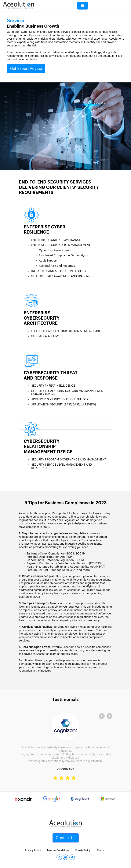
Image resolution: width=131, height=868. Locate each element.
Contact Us (66, 838)
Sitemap (101, 850)
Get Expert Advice (26, 69)
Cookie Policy (83, 850)
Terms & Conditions (58, 850)
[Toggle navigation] (82, 6)
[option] (23, 799)
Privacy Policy (33, 850)
